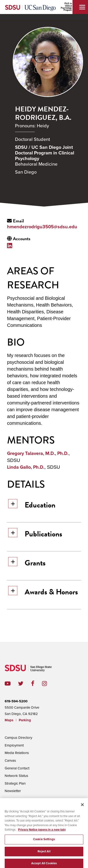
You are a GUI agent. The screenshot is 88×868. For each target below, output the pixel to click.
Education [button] (32, 505)
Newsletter (13, 791)
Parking (25, 720)
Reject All (44, 853)
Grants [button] (27, 563)
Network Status (16, 776)
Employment (14, 745)
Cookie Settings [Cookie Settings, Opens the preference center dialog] (44, 841)
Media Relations (17, 753)
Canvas (10, 761)
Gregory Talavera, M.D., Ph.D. (38, 454)
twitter (25, 684)
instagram (48, 684)
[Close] (82, 806)
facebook (36, 684)
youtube (8, 684)
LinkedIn (11, 245)
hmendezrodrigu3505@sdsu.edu (42, 227)
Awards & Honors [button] (43, 592)
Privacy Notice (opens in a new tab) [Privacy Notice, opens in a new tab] (42, 831)
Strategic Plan (15, 783)
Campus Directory (18, 738)
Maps (9, 720)
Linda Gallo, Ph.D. (26, 467)
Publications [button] (35, 534)
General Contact (17, 768)
